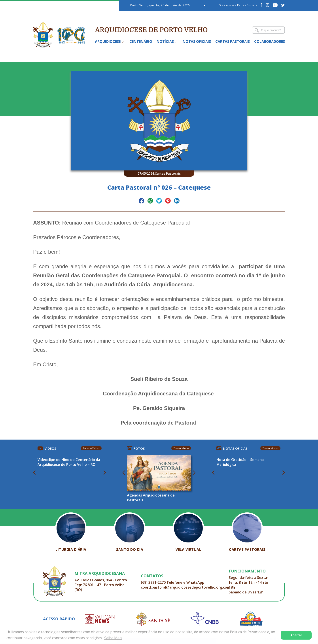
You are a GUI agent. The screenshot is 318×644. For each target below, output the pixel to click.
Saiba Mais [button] (113, 638)
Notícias (165, 42)
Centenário (141, 42)
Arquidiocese (108, 42)
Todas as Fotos (181, 448)
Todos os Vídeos (91, 448)
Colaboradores (270, 42)
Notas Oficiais (197, 42)
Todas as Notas (270, 448)
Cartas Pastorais (233, 42)
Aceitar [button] (296, 635)
